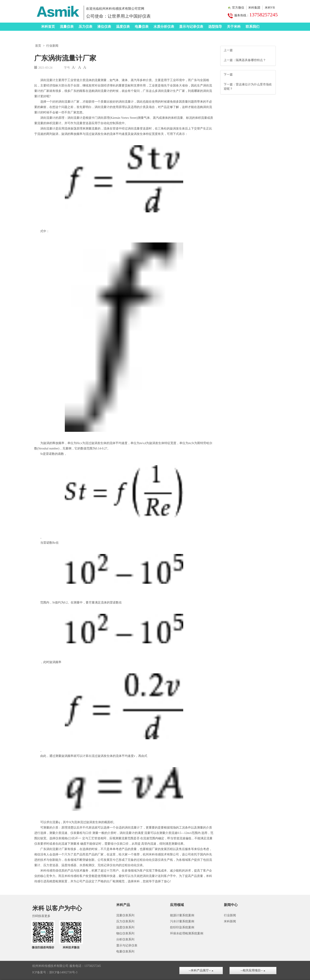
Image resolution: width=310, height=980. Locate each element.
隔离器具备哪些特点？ (251, 60)
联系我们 (253, 27)
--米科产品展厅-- (201, 970)
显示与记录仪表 (191, 27)
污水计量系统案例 (182, 921)
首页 (38, 46)
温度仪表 (123, 27)
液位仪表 (104, 27)
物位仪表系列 (125, 933)
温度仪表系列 (125, 927)
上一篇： (230, 60)
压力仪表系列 (125, 921)
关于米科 (234, 27)
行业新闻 (52, 46)
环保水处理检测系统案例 (187, 933)
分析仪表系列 (125, 939)
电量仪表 (142, 27)
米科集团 (254, 8)
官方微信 (238, 8)
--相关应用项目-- (253, 970)
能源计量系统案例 (182, 915)
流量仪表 (67, 27)
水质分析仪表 (164, 27)
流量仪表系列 (125, 915)
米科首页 (48, 27)
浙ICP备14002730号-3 (63, 972)
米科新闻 (230, 921)
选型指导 (215, 27)
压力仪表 (85, 27)
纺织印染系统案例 (182, 927)
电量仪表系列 (125, 951)
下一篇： (230, 84)
